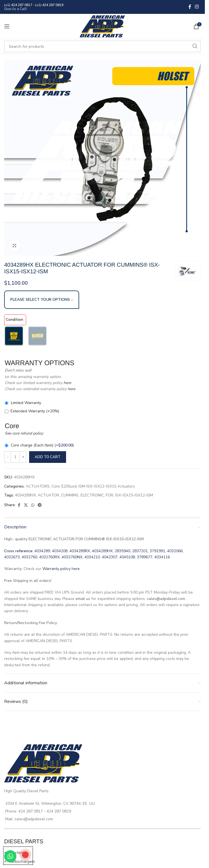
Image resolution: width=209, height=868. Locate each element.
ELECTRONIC (92, 495)
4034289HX (25, 495)
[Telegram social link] (40, 505)
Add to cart (48, 457)
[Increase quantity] (23, 457)
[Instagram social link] (197, 7)
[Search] (102, 46)
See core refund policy (24, 433)
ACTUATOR (48, 495)
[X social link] (26, 505)
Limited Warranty (26, 403)
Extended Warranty (35, 411)
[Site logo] (103, 26)
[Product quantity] (15, 457)
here (67, 383)
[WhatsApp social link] (33, 505)
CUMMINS (70, 495)
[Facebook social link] (190, 7)
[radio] (14, 336)
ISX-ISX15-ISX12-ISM (134, 495)
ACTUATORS (38, 486)
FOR (109, 495)
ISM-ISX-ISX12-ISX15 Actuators (107, 486)
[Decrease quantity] (8, 457)
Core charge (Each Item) (42, 445)
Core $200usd (64, 486)
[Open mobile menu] (7, 26)
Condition (14, 320)
